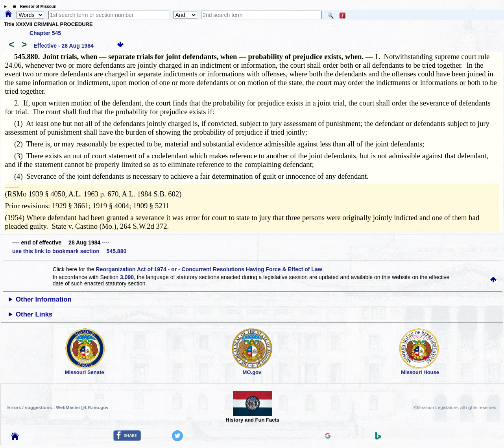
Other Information (44, 299)
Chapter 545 (45, 33)
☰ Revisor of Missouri (33, 6)
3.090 (127, 277)
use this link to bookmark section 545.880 (69, 251)
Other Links (34, 314)
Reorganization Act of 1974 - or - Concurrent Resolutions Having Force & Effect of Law (209, 269)
